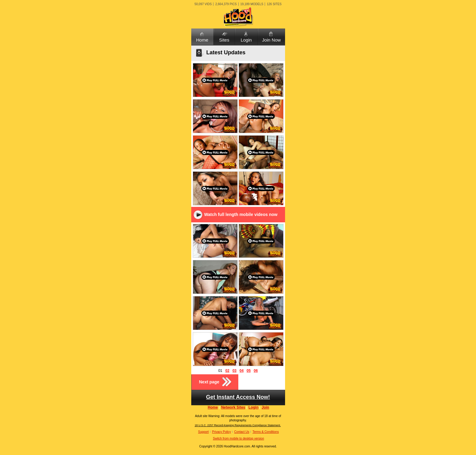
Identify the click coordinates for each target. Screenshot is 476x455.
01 (220, 371)
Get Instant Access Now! (238, 397)
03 (235, 371)
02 (227, 371)
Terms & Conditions (266, 432)
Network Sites (233, 407)
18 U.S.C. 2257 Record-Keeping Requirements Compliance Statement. (238, 425)
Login (246, 40)
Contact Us (241, 432)
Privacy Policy (221, 432)
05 (248, 371)
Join (265, 407)
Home (202, 40)
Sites (224, 40)
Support (204, 432)
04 (241, 371)
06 (256, 371)
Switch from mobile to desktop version (238, 438)
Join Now (271, 40)
